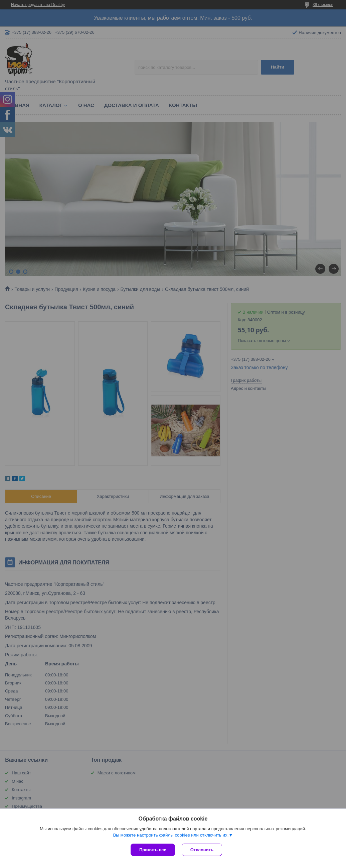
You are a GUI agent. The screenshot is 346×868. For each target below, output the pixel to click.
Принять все (153, 850)
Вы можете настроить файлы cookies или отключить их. (171, 835)
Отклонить (202, 850)
